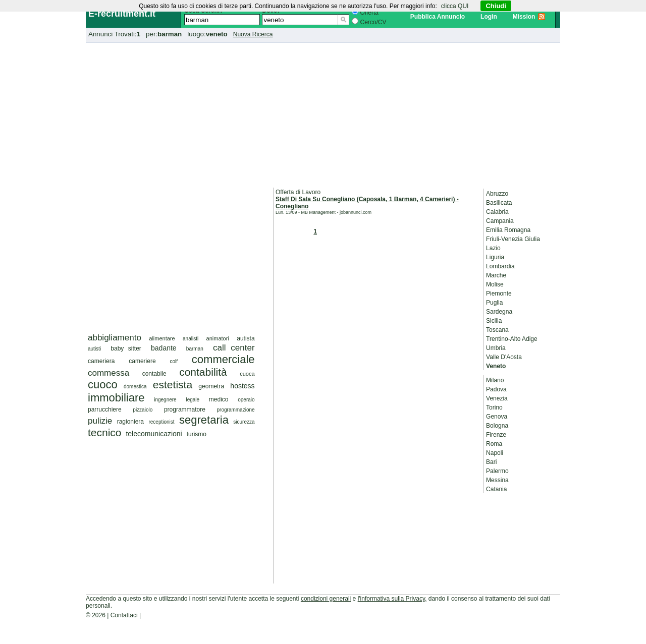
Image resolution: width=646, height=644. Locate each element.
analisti (191, 339)
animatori (218, 338)
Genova (497, 417)
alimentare (162, 338)
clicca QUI (455, 6)
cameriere (142, 361)
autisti (94, 349)
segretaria (204, 420)
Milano (495, 380)
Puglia (494, 303)
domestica (135, 387)
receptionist (161, 422)
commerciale (223, 359)
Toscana (497, 330)
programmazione (236, 410)
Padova (496, 389)
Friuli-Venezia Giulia (513, 239)
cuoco (103, 385)
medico (219, 399)
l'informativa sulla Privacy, (392, 599)
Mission (524, 17)
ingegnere (165, 400)
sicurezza (244, 422)
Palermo (497, 471)
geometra (211, 386)
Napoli (495, 453)
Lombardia (500, 266)
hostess (242, 386)
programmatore (185, 409)
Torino (494, 407)
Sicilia (494, 321)
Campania (500, 221)
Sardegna (499, 312)
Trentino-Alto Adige (512, 339)
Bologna (497, 426)
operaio (246, 400)
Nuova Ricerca (253, 34)
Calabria (497, 212)
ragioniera (130, 422)
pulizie (100, 421)
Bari (491, 462)
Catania (496, 489)
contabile (154, 374)
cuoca (247, 374)
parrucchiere (105, 409)
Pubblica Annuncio (438, 17)
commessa (109, 373)
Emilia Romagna (508, 230)
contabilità (203, 372)
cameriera (101, 361)
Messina (497, 480)
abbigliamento (115, 338)
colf (174, 361)
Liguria (495, 257)
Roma (494, 444)
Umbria (496, 348)
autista (246, 338)
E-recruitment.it (122, 14)
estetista (173, 385)
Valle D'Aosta (504, 357)
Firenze (496, 435)
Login (489, 17)
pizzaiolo (143, 410)
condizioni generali (326, 599)
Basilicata (499, 203)
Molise (495, 284)
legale (193, 400)
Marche (496, 275)
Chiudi (496, 6)
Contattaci (124, 615)
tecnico (105, 432)
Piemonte (499, 294)
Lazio (493, 248)
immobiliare (116, 398)
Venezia (497, 398)
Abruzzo (497, 194)
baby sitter (126, 348)
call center (234, 348)
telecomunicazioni (154, 434)
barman (195, 349)
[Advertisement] (323, 113)
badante (164, 348)
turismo (197, 434)
